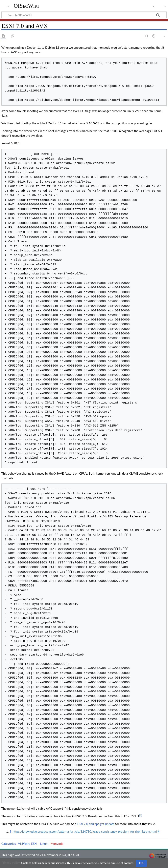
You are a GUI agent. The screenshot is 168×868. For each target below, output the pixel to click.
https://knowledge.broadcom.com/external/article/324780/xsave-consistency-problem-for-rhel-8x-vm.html (85, 831)
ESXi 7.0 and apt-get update (96, 824)
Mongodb (57, 844)
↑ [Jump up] (11, 831)
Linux (44, 844)
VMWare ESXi (28, 844)
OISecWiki (26, 6)
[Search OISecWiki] (84, 15)
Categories (9, 844)
